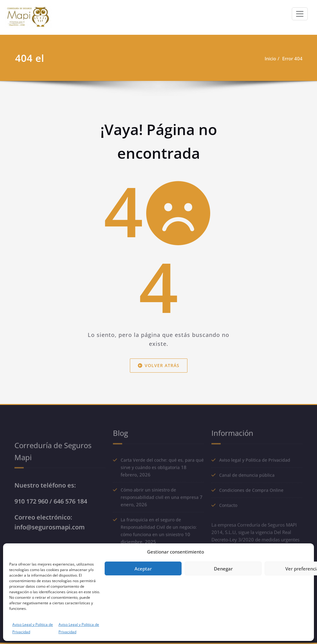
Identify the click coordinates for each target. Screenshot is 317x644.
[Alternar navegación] (300, 14)
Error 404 (292, 58)
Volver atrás (159, 365)
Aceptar (143, 569)
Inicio (270, 58)
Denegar (223, 569)
